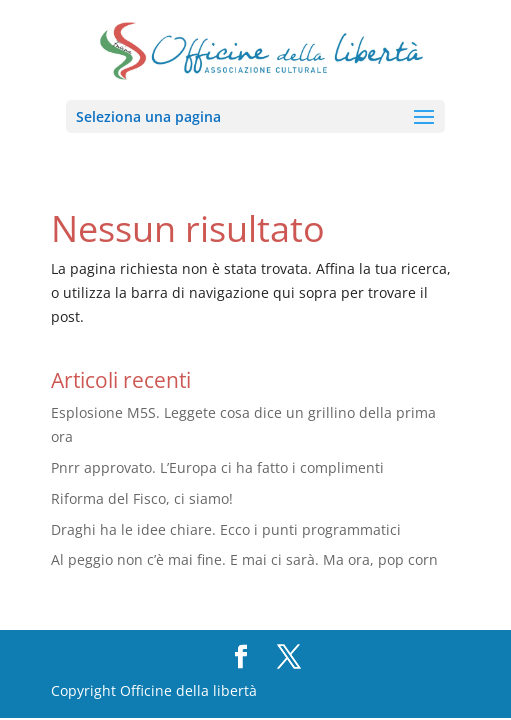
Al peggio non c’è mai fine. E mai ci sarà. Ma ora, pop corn (244, 559)
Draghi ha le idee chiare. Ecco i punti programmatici (226, 529)
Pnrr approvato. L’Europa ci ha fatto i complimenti (217, 467)
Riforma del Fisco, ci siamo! (142, 498)
